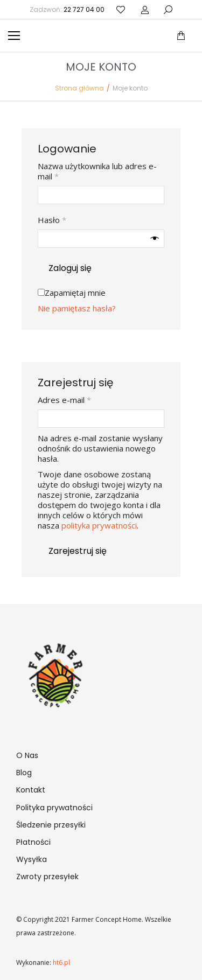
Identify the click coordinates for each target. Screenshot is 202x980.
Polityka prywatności (54, 808)
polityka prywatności (99, 525)
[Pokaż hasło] (155, 239)
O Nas (27, 755)
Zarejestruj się (78, 551)
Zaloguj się (70, 268)
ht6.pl (61, 962)
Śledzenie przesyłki (51, 825)
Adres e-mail (85, 400)
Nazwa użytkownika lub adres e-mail (97, 171)
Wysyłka (32, 859)
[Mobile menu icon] (14, 36)
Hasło (72, 220)
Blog (24, 773)
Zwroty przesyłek (47, 877)
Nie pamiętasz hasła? (77, 308)
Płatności (33, 842)
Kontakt (31, 790)
